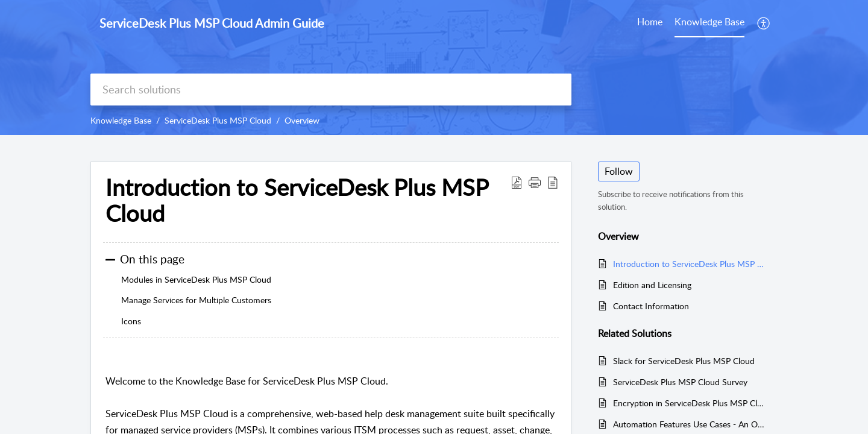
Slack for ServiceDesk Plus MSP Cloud (684, 361)
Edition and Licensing (652, 285)
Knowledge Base (121, 120)
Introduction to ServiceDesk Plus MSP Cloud (689, 264)
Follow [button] (619, 171)
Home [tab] (650, 22)
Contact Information (651, 306)
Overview (302, 120)
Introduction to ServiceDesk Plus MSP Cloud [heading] (297, 201)
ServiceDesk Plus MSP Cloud (218, 120)
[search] (331, 90)
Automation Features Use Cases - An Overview (689, 424)
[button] (764, 23)
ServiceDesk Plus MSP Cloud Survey (680, 382)
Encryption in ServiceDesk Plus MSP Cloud (689, 403)
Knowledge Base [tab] (709, 22)
